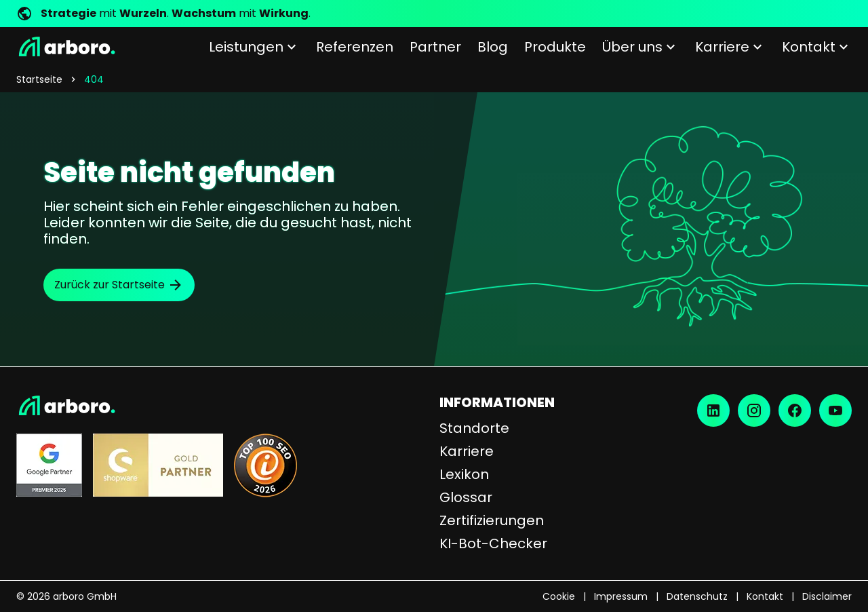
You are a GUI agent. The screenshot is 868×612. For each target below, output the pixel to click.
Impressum (621, 596)
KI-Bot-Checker (493, 543)
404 (94, 79)
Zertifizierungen (492, 520)
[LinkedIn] (713, 410)
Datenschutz (697, 596)
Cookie (559, 596)
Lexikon (464, 474)
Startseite (39, 79)
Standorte (474, 428)
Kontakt (765, 596)
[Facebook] (795, 410)
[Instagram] (754, 410)
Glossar (466, 497)
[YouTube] (835, 410)
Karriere (467, 451)
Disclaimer (827, 596)
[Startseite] (66, 47)
